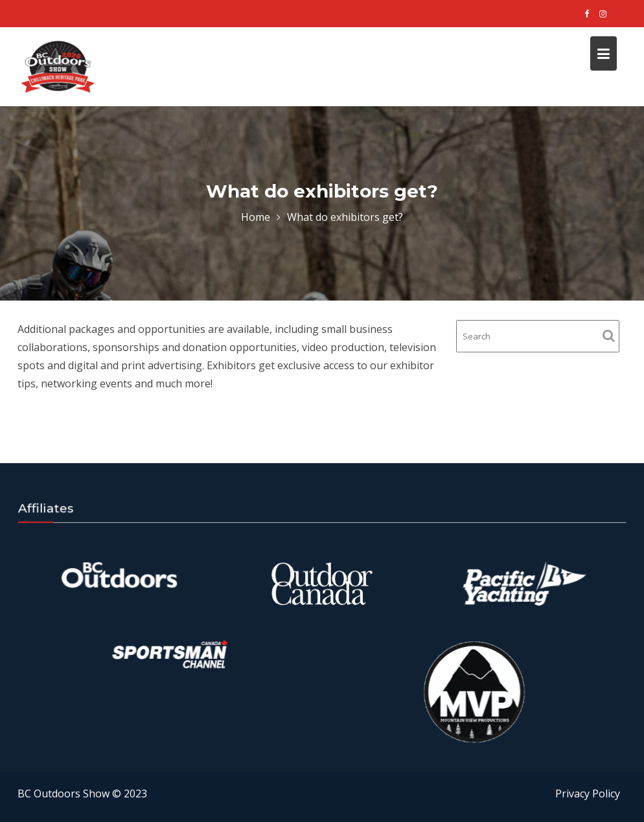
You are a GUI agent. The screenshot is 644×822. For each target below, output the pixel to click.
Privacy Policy (588, 793)
